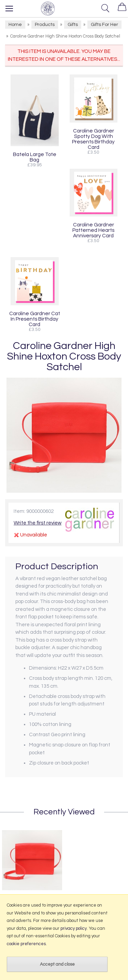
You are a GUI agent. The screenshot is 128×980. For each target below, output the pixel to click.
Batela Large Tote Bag (35, 157)
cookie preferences (26, 944)
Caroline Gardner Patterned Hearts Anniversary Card (93, 230)
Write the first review (38, 523)
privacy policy (74, 928)
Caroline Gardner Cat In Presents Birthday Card (35, 319)
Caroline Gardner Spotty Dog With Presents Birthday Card (93, 139)
